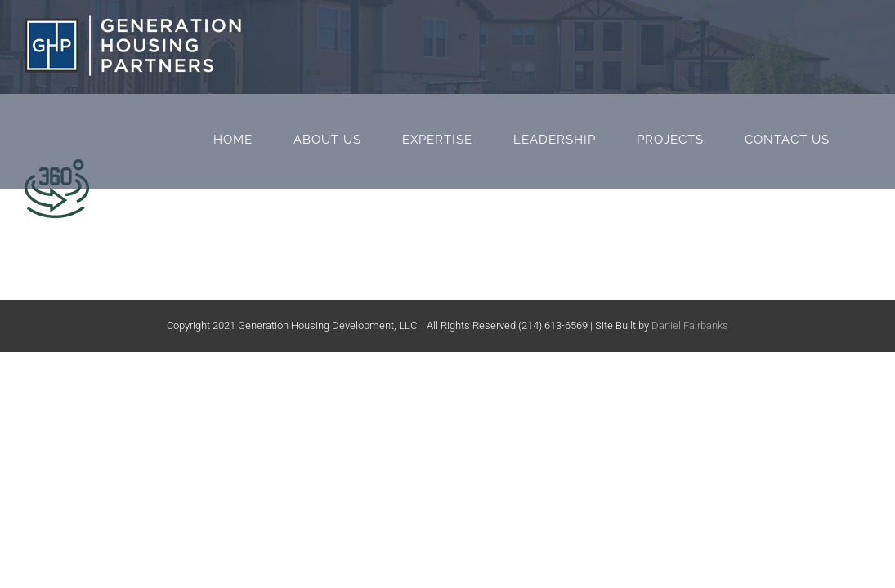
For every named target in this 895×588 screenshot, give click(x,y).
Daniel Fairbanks (690, 325)
